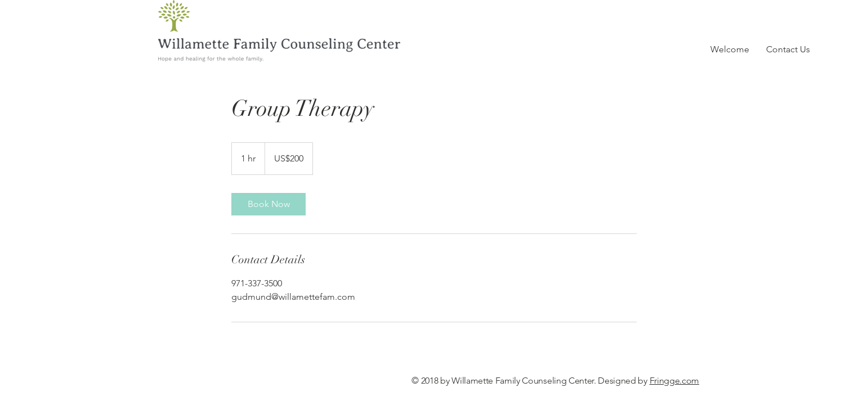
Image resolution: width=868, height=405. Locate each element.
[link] (269, 204)
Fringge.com (674, 381)
